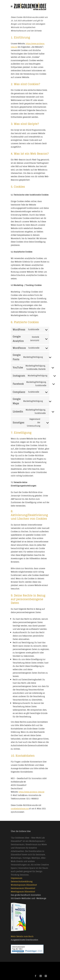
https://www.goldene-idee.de (31, 792)
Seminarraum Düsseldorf (23, 888)
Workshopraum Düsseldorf (24, 885)
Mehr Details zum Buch (22, 936)
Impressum (17, 878)
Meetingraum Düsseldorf (23, 892)
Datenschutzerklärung (22, 881)
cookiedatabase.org (20, 809)
